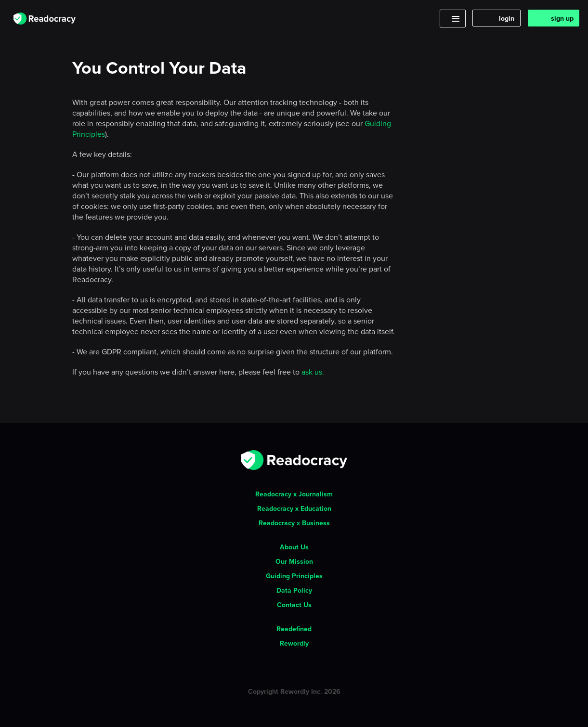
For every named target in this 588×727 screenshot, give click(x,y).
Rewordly (294, 643)
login (507, 18)
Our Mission (294, 561)
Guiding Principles (294, 576)
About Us (294, 547)
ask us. (313, 372)
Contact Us (294, 605)
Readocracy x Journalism (294, 494)
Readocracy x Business (294, 523)
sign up (562, 18)
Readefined (294, 629)
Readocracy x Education (294, 508)
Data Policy (294, 590)
